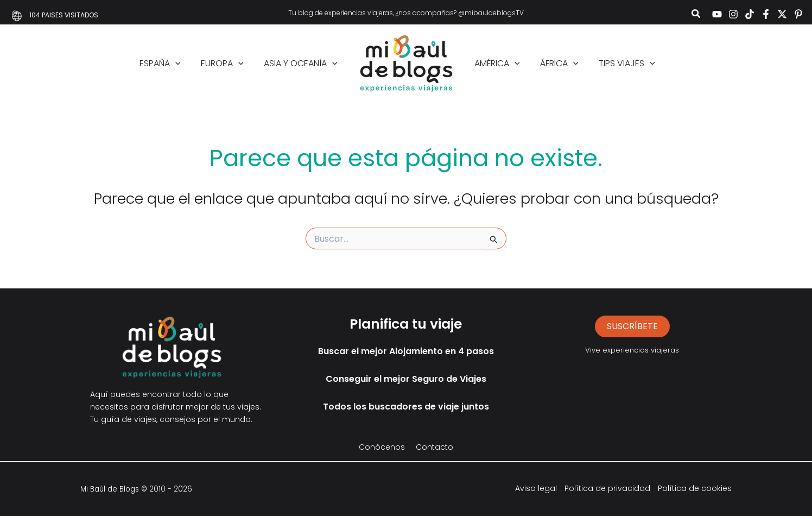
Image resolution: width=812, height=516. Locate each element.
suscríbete (632, 326)
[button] (696, 15)
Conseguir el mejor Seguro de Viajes (406, 379)
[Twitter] (782, 14)
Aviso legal (536, 488)
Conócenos (382, 447)
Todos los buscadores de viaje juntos (406, 407)
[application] (183, 64)
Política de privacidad (607, 488)
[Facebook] (766, 14)
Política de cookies (695, 488)
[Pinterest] (798, 14)
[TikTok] (750, 14)
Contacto (434, 447)
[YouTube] (717, 14)
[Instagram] (733, 14)
